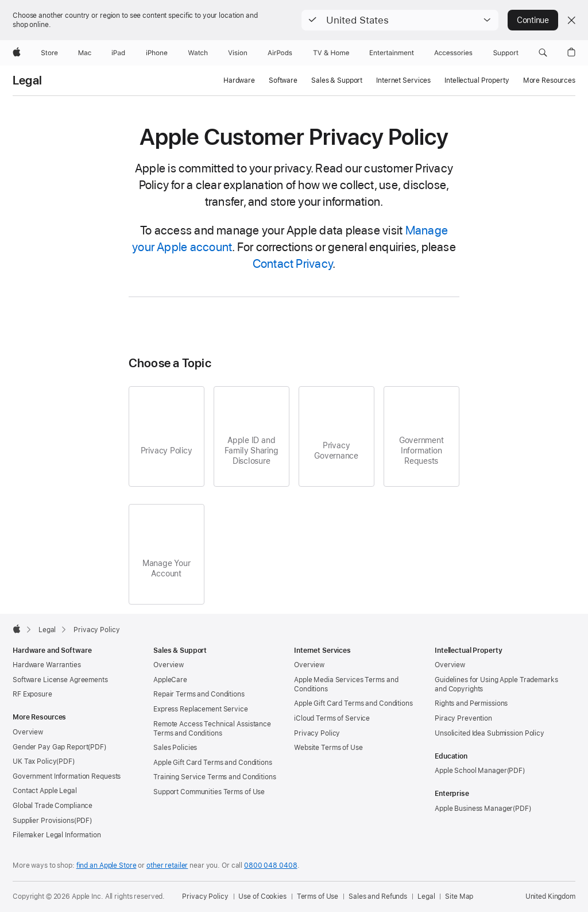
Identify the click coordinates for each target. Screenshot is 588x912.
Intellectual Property (477, 80)
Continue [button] (533, 20)
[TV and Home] (331, 53)
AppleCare (170, 680)
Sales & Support (337, 80)
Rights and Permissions (471, 703)
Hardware (239, 80)
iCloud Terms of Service (332, 718)
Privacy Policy (317, 733)
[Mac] (85, 53)
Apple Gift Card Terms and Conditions (213, 763)
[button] (400, 20)
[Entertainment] (392, 53)
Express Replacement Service (201, 709)
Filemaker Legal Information (57, 835)
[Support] (506, 53)
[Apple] (17, 53)
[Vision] (238, 53)
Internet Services (403, 80)
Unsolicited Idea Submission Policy (490, 733)
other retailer (167, 865)
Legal (27, 80)
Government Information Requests (67, 776)
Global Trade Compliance (53, 806)
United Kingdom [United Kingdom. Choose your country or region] (550, 896)
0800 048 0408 (270, 865)
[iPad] (118, 53)
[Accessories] (453, 53)
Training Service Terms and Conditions (215, 777)
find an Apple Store (107, 865)
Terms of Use (318, 896)
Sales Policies (175, 748)
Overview (28, 732)
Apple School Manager (471, 771)
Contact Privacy (293, 263)
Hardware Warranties (47, 665)
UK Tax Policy (34, 761)
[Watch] (198, 53)
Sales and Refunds (378, 896)
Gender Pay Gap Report (50, 747)
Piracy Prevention (463, 718)
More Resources (549, 80)
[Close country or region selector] (571, 20)
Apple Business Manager (474, 809)
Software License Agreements (60, 680)
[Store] (49, 53)
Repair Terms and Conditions (199, 694)
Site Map (459, 896)
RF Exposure (32, 694)
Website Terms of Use (328, 748)
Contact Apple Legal (45, 791)
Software (283, 80)
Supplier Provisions (43, 821)
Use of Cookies (262, 896)
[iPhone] (157, 53)
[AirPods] (280, 53)
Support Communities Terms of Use (209, 792)
